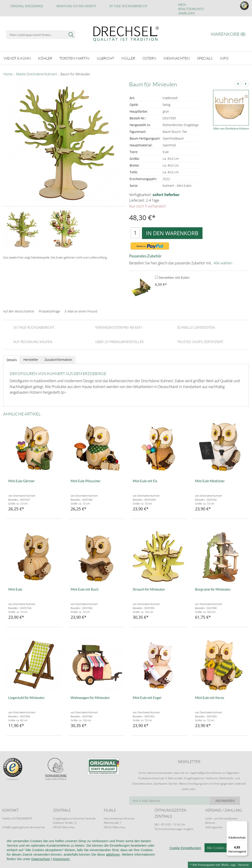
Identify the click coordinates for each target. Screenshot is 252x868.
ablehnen (113, 860)
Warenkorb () (228, 34)
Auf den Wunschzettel (19, 311)
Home (8, 74)
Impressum (61, 865)
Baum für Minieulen (75, 74)
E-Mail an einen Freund (81, 311)
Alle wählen (223, 263)
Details (12, 359)
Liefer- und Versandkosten (222, 818)
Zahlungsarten (214, 827)
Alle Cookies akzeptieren (225, 854)
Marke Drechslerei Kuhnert (37, 74)
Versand (243, 865)
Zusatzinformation (58, 359)
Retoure (210, 822)
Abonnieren (234, 800)
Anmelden (186, 13)
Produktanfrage (49, 311)
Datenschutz (41, 865)
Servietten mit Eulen (172, 277)
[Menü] (245, 824)
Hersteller (31, 359)
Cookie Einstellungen (185, 854)
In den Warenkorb (172, 233)
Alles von (231, 128)
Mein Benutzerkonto (191, 7)
